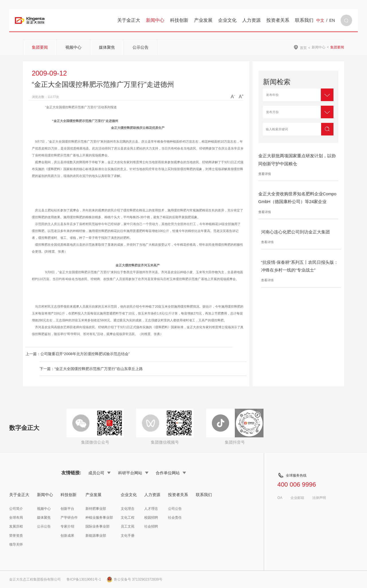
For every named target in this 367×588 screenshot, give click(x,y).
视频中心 (73, 47)
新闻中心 (155, 20)
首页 (303, 48)
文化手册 (128, 536)
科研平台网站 (133, 473)
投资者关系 (278, 20)
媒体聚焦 (107, 47)
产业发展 (203, 20)
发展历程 (16, 526)
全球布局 (16, 518)
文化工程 (128, 518)
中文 (320, 20)
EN (332, 20)
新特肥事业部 (96, 509)
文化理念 (128, 509)
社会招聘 (151, 526)
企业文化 (227, 20)
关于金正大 (129, 20)
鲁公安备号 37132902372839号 (134, 579)
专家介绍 (67, 526)
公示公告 (140, 47)
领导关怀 (16, 544)
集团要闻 (40, 47)
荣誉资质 (16, 536)
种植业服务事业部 (99, 518)
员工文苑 (128, 526)
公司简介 (16, 509)
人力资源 (251, 20)
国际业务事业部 (97, 526)
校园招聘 (151, 518)
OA (280, 498)
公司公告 (175, 509)
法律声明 (319, 498)
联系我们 (304, 20)
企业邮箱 (297, 498)
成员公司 (99, 473)
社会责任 (175, 518)
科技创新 (179, 20)
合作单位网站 (171, 473)
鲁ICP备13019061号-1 (84, 579)
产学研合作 (69, 518)
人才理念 (151, 509)
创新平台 (67, 509)
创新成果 (67, 536)
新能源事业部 (96, 536)
